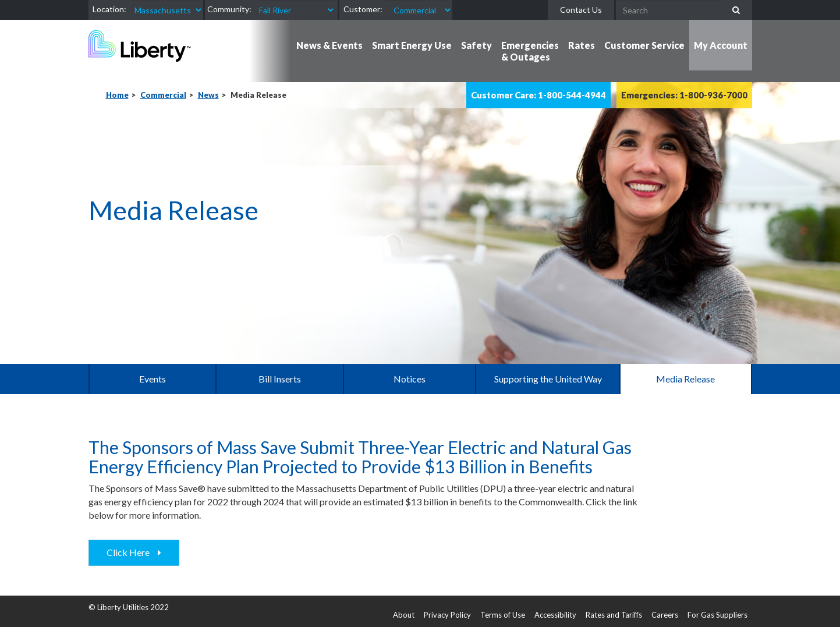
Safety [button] (476, 45)
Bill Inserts (280, 379)
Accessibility (555, 615)
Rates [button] (582, 45)
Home (117, 95)
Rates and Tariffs (614, 615)
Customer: (363, 9)
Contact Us (581, 10)
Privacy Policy (447, 615)
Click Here (131, 552)
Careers (665, 615)
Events (153, 379)
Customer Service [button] (644, 45)
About (404, 615)
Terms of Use (503, 615)
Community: (229, 9)
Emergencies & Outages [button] (530, 51)
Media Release (685, 379)
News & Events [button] (329, 45)
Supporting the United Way (548, 379)
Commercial (163, 95)
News (208, 95)
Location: (109, 9)
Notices (410, 379)
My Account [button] (721, 45)
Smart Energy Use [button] (412, 45)
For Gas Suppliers (717, 615)
